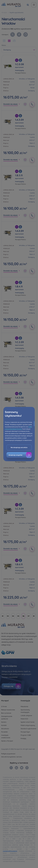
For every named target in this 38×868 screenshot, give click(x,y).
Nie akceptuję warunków (19, 447)
